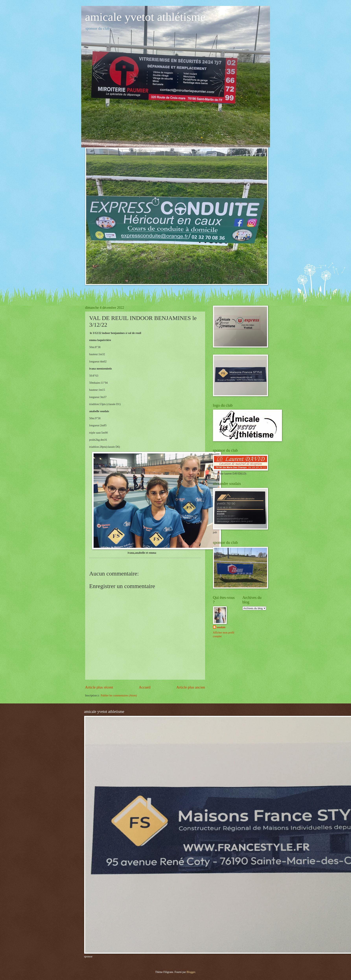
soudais (221, 627)
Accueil (145, 687)
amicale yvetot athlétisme (145, 17)
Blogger (191, 972)
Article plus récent (99, 687)
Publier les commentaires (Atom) (119, 695)
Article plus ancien (191, 687)
